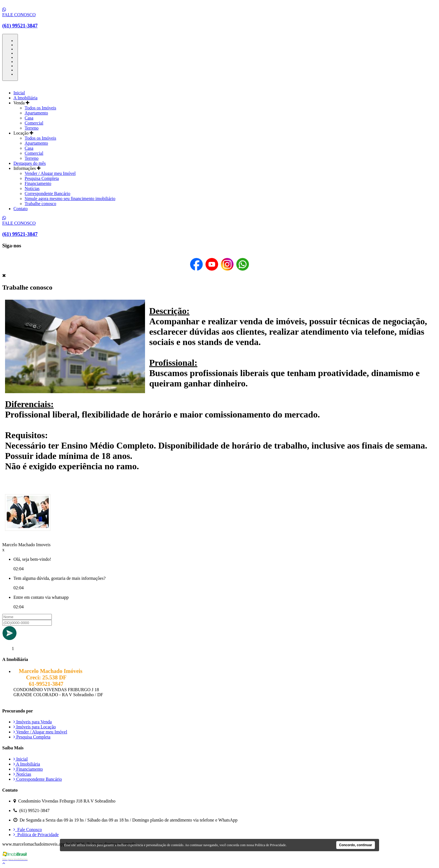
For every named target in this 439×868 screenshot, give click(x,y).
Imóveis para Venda (33, 722)
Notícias (32, 188)
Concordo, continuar (356, 845)
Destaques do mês (30, 163)
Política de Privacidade (36, 835)
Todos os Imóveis (40, 108)
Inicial (19, 93)
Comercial (34, 123)
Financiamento (38, 183)
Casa (29, 118)
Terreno (32, 128)
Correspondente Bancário (47, 193)
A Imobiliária (25, 98)
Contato (21, 209)
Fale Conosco (28, 830)
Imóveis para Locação (35, 727)
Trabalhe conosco (40, 204)
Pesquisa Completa (42, 178)
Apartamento (36, 113)
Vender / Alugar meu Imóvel (50, 173)
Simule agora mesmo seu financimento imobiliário (70, 199)
